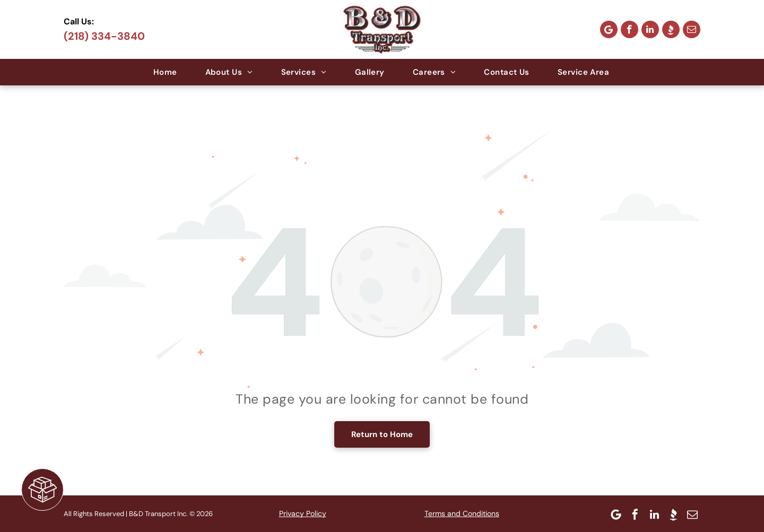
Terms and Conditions (462, 513)
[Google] (609, 29)
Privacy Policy (303, 513)
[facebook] (630, 29)
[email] (692, 29)
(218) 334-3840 (104, 36)
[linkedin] (650, 29)
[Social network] (671, 29)
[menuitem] (166, 72)
